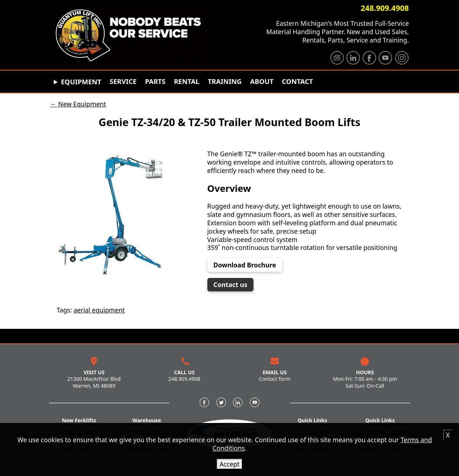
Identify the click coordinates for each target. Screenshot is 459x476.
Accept (229, 464)
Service (123, 82)
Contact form (275, 379)
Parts (155, 82)
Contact (297, 82)
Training (225, 82)
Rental (187, 82)
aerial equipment (99, 310)
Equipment (81, 82)
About (262, 82)
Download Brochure (245, 265)
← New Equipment (78, 104)
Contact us (233, 285)
